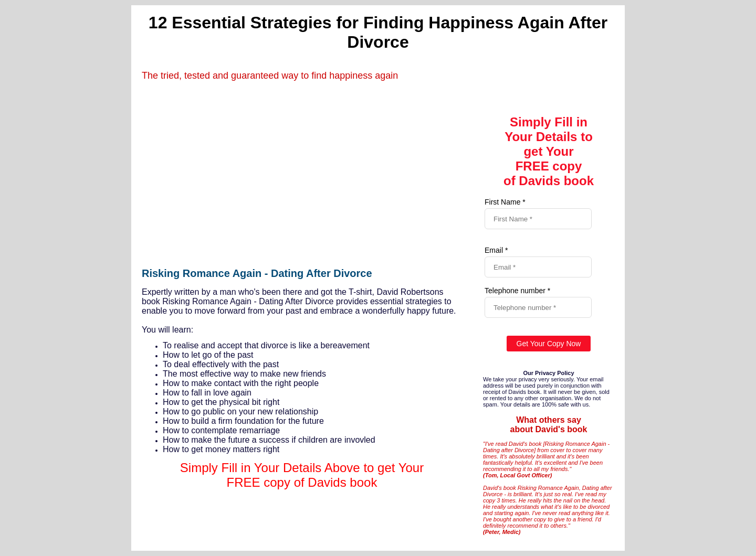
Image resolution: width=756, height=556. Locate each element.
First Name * (505, 202)
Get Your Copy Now (549, 344)
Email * (496, 250)
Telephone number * (517, 291)
